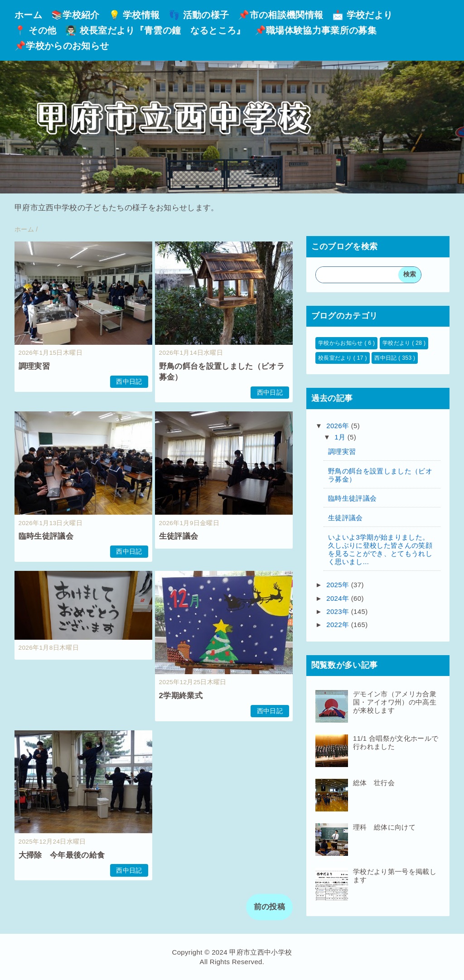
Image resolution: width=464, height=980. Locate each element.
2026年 (339, 426)
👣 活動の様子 (199, 15)
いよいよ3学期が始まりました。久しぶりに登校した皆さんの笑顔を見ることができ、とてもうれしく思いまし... (380, 549)
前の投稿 (269, 907)
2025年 (339, 585)
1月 (341, 437)
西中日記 (129, 382)
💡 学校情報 (134, 15)
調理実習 (34, 366)
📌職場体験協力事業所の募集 (316, 30)
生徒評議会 (179, 536)
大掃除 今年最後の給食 (62, 855)
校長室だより (336, 358)
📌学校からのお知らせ (62, 46)
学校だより (397, 343)
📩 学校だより (362, 15)
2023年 (339, 611)
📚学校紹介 (75, 15)
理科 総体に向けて (384, 827)
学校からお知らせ (341, 343)
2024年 (339, 598)
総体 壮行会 (374, 783)
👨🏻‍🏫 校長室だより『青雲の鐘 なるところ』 (155, 30)
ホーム (28, 15)
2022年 (339, 625)
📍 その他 (35, 30)
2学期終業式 (181, 696)
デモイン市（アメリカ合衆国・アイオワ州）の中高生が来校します (395, 702)
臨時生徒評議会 (46, 536)
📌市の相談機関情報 (280, 15)
